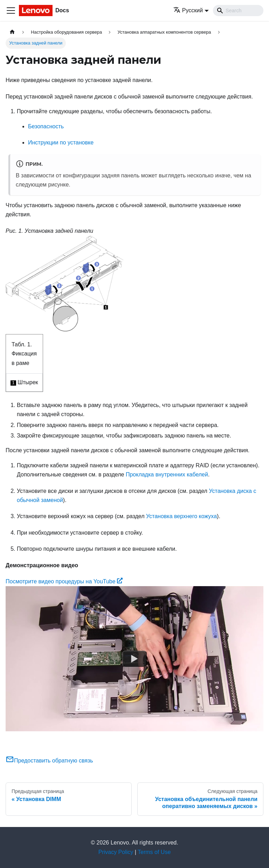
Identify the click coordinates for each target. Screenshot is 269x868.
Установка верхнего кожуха (181, 516)
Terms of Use (154, 852)
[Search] (238, 11)
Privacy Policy (116, 852)
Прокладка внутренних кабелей (167, 474)
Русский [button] (188, 10)
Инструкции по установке (61, 143)
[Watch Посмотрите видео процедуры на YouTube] (134, 659)
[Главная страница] (12, 32)
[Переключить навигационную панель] (11, 11)
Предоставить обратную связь (49, 761)
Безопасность (46, 126)
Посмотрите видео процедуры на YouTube (64, 581)
